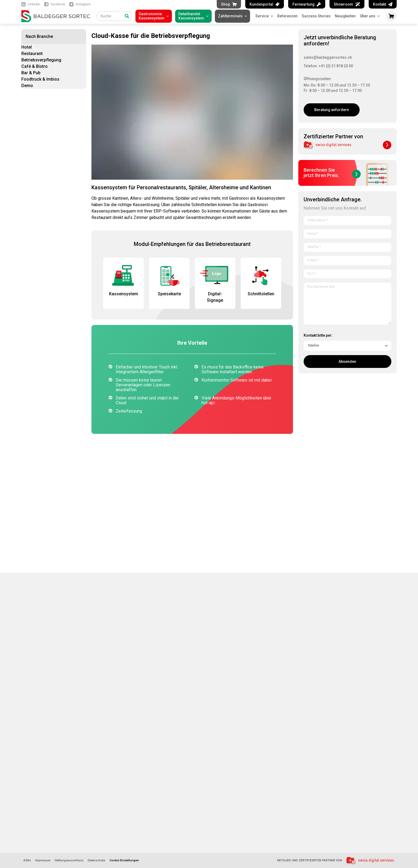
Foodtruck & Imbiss (40, 79)
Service (264, 16)
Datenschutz (97, 861)
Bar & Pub (31, 73)
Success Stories (316, 16)
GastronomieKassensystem (152, 16)
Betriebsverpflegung (41, 60)
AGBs (27, 861)
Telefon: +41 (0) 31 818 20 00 (328, 66)
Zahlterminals (230, 16)
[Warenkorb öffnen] (391, 16)
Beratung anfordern (332, 110)
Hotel (27, 47)
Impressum (43, 861)
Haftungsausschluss (69, 861)
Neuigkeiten (345, 16)
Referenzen (287, 16)
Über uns (370, 16)
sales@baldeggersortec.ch (328, 57)
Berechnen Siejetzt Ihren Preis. (332, 173)
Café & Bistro (35, 66)
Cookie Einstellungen (124, 860)
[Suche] (127, 16)
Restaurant (32, 54)
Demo (27, 86)
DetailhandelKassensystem (191, 16)
